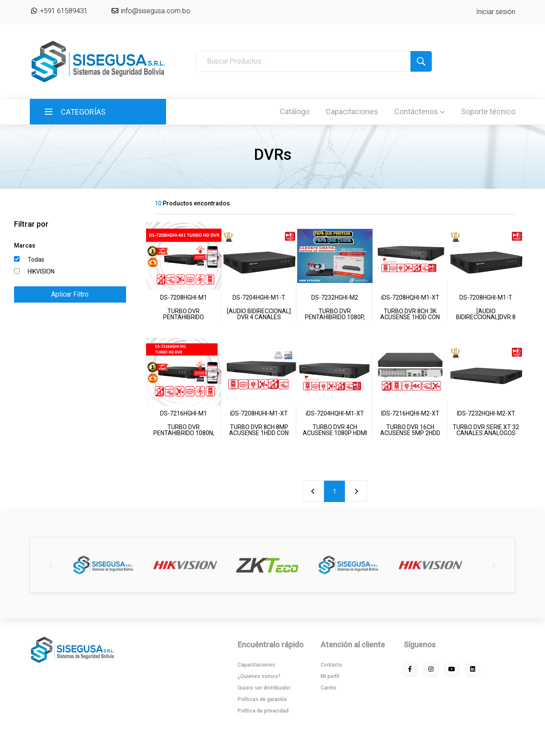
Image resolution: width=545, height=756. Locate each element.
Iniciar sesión (496, 12)
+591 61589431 (59, 11)
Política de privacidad (263, 711)
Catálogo (295, 111)
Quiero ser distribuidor (264, 688)
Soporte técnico (488, 111)
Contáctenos (420, 111)
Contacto (331, 665)
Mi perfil (330, 676)
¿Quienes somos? (259, 676)
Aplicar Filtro (70, 294)
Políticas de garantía (262, 699)
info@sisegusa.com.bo (155, 11)
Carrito (328, 688)
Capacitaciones (352, 111)
